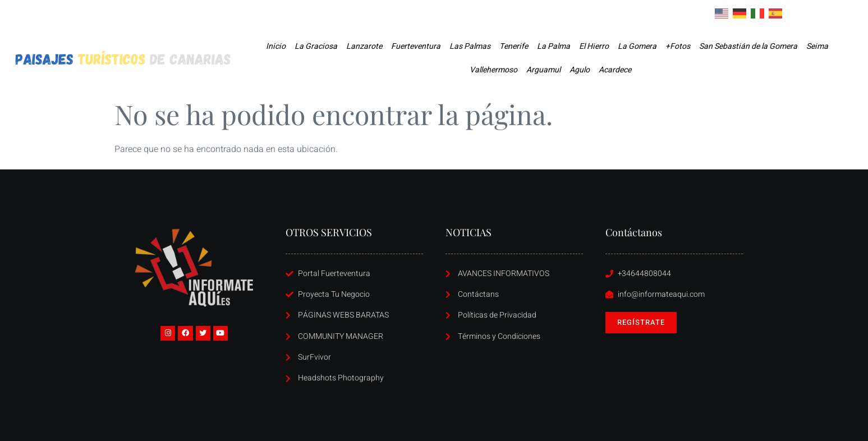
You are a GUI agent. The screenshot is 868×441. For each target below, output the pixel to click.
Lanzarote (364, 46)
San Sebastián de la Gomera (748, 46)
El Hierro (594, 46)
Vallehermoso (493, 70)
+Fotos (678, 46)
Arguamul (543, 70)
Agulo (580, 70)
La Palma (554, 46)
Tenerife (514, 46)
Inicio (276, 46)
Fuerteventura (416, 46)
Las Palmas (470, 46)
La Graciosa (316, 46)
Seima (817, 46)
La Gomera (637, 46)
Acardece (615, 70)
